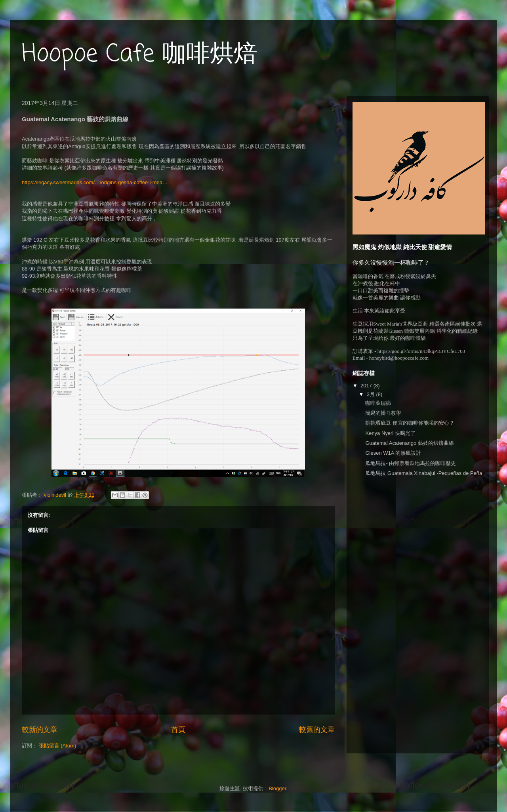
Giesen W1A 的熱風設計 (393, 453)
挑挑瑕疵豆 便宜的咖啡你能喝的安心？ (410, 423)
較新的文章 (40, 730)
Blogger (277, 788)
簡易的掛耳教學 (383, 413)
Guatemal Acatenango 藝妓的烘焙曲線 (409, 443)
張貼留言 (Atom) (58, 746)
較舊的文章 (317, 730)
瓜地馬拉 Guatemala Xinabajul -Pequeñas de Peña (424, 473)
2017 (367, 386)
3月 (372, 394)
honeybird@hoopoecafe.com (399, 358)
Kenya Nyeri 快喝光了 (390, 433)
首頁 (178, 730)
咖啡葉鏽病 (378, 403)
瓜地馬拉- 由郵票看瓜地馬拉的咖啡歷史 (413, 463)
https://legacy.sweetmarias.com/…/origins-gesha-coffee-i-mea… (95, 182)
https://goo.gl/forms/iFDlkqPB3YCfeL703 (421, 351)
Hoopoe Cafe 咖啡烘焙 (140, 54)
